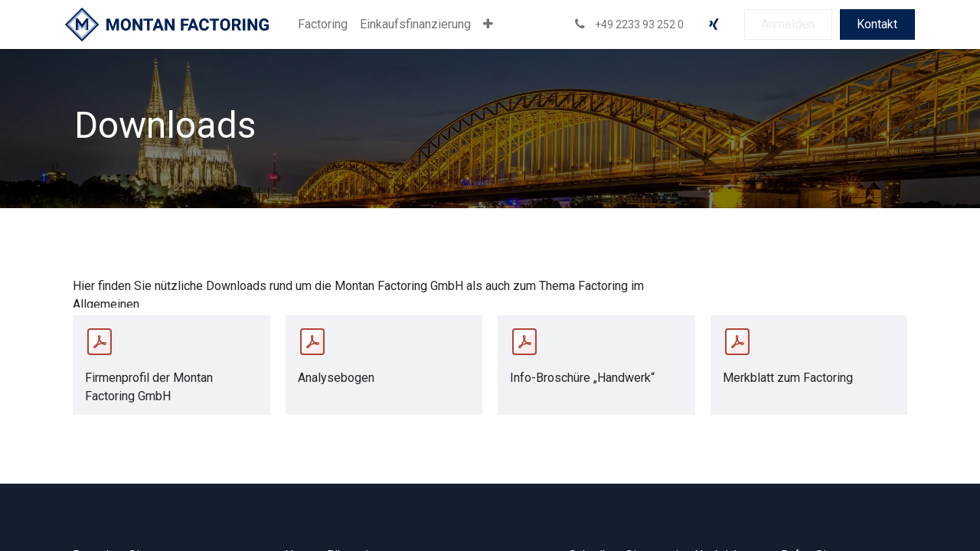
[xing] (714, 24)
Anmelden (788, 24)
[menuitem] (323, 24)
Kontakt (877, 24)
